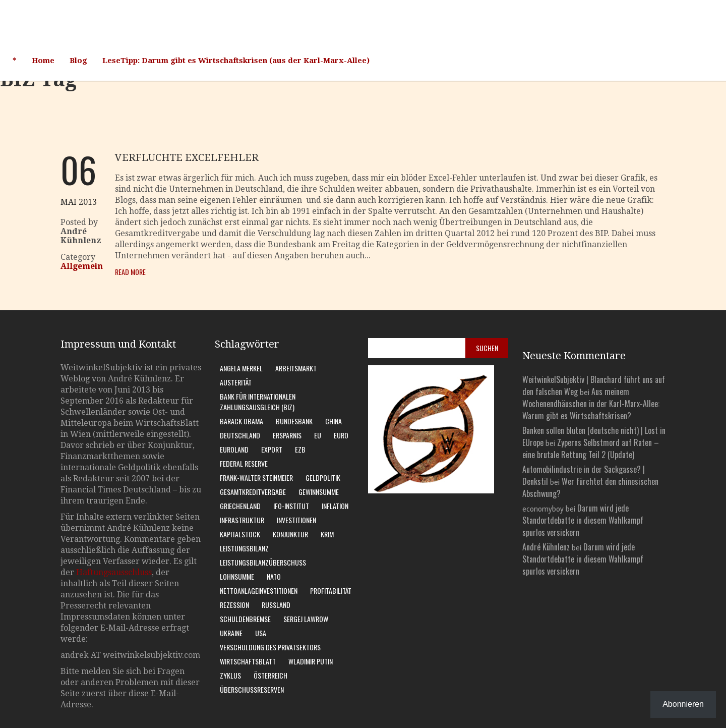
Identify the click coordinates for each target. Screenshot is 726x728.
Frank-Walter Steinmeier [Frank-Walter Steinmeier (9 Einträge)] (256, 478)
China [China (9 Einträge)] (334, 421)
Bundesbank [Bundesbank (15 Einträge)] (294, 421)
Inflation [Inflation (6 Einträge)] (335, 506)
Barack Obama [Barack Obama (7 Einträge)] (241, 421)
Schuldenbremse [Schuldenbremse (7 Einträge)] (245, 619)
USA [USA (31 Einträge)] (261, 633)
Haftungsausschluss (114, 572)
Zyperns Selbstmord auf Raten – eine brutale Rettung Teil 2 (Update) (591, 449)
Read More (130, 272)
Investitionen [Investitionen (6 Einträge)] (296, 520)
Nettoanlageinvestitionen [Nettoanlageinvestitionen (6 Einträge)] (259, 591)
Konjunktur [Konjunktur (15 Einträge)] (290, 534)
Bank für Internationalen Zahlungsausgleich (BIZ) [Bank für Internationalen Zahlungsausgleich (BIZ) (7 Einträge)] (258, 402)
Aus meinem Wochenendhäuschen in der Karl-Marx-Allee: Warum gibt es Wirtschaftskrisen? (591, 404)
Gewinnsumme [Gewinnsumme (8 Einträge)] (319, 492)
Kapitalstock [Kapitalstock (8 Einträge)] (240, 534)
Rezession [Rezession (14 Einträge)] (234, 605)
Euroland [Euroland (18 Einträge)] (234, 449)
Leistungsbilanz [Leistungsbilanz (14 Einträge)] (244, 548)
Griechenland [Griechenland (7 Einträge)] (240, 506)
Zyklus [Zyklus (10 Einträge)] (230, 675)
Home (43, 61)
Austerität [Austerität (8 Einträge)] (236, 382)
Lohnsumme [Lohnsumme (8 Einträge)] (237, 576)
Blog (78, 61)
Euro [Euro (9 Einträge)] (341, 435)
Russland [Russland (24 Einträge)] (276, 605)
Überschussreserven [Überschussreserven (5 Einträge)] (252, 689)
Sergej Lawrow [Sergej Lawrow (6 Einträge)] (306, 619)
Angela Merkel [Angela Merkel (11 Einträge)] (241, 368)
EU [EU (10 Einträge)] (318, 435)
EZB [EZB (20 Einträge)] (300, 449)
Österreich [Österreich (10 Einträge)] (270, 675)
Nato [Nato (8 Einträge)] (274, 576)
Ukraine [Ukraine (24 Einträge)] (231, 633)
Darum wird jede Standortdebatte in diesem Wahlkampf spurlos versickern (583, 520)
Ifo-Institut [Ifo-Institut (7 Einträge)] (291, 506)
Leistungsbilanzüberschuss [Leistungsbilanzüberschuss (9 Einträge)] (263, 562)
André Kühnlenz (546, 547)
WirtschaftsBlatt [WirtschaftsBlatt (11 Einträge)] (248, 661)
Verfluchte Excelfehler (187, 157)
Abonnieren (683, 704)
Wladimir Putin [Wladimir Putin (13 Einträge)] (311, 661)
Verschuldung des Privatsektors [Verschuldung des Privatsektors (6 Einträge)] (270, 647)
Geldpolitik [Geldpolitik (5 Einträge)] (323, 478)
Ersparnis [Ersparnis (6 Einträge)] (287, 435)
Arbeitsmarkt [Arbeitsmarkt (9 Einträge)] (296, 368)
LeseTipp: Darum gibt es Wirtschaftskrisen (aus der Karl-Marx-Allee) (236, 61)
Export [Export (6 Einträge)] (272, 449)
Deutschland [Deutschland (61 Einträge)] (240, 435)
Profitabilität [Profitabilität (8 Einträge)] (331, 591)
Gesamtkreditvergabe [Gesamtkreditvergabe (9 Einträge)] (253, 492)
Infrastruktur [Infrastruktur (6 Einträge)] (242, 520)
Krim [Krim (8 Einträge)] (327, 534)
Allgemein (82, 266)
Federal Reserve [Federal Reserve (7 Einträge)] (244, 463)
